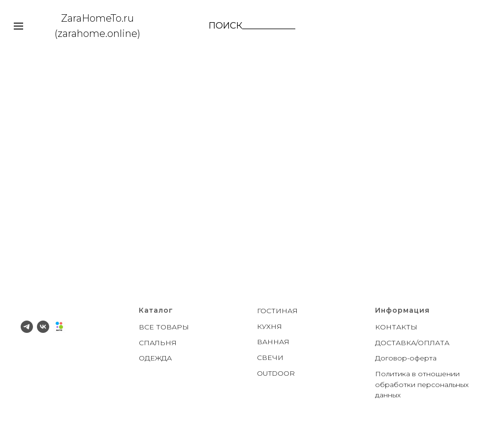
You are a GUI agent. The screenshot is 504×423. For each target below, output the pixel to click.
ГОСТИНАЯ (277, 311)
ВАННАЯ (273, 342)
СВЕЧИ (270, 358)
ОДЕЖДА (155, 358)
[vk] (43, 327)
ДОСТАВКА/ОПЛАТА (412, 343)
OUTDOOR (276, 373)
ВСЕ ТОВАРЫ (164, 327)
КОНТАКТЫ (396, 327)
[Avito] (59, 327)
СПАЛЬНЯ (158, 343)
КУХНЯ (269, 326)
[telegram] (27, 327)
